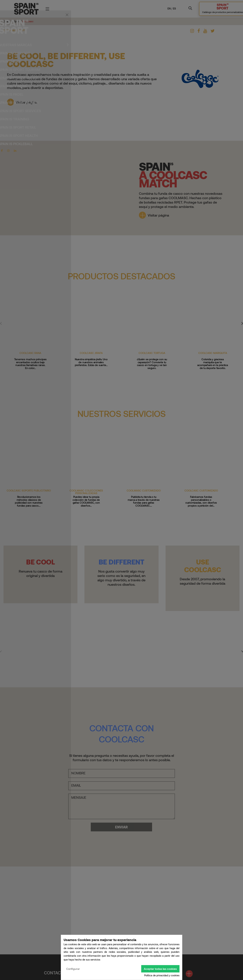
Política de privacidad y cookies (162, 975)
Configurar (73, 969)
